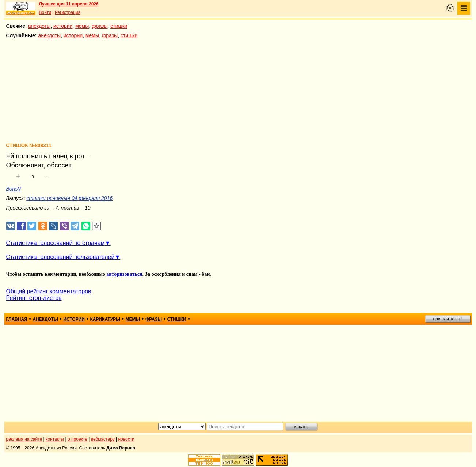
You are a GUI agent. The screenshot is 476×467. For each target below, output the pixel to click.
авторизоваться (124, 274)
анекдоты (39, 26)
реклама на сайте (24, 439)
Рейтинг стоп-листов (34, 298)
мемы (82, 26)
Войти (45, 12)
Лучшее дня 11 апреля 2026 (69, 4)
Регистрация (68, 12)
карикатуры (105, 319)
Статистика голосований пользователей (60, 257)
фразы (100, 26)
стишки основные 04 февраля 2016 (69, 198)
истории (63, 26)
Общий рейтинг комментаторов (49, 291)
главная (17, 319)
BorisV (14, 189)
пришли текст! (448, 319)
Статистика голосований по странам (56, 243)
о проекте (77, 439)
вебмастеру (103, 439)
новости (126, 439)
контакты (55, 439)
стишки (119, 26)
